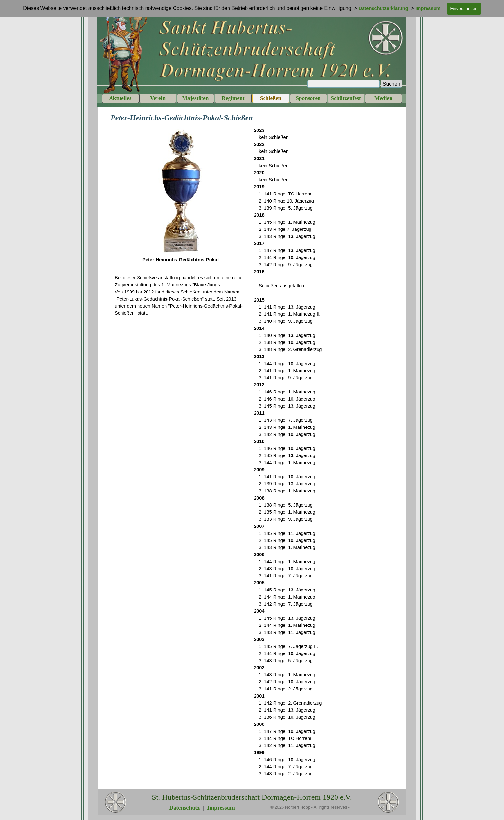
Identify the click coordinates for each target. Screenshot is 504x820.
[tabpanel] (180, 198)
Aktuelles (120, 98)
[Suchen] (343, 84)
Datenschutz (184, 808)
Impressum (221, 808)
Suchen (392, 84)
